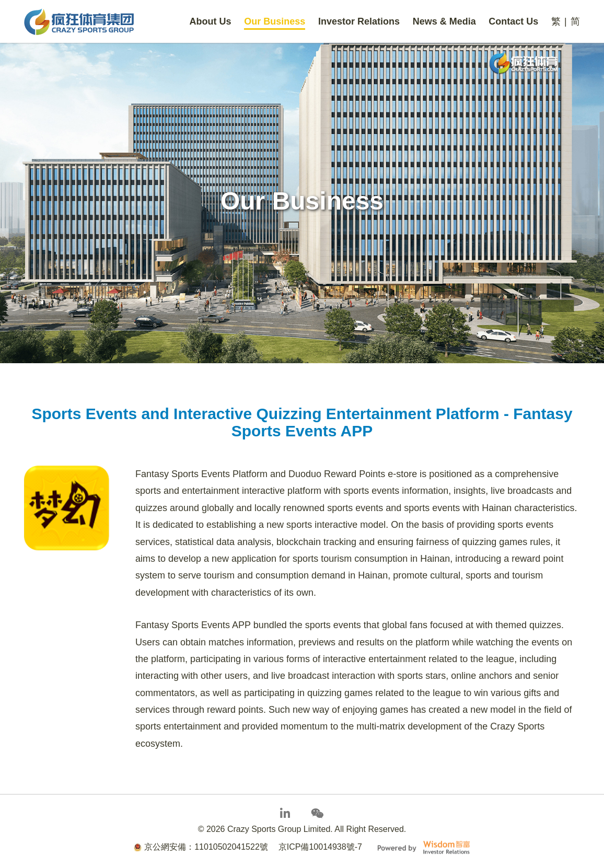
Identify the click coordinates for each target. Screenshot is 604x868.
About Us (211, 21)
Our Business (275, 21)
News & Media (444, 21)
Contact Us (513, 21)
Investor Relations (359, 21)
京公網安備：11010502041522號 (201, 847)
